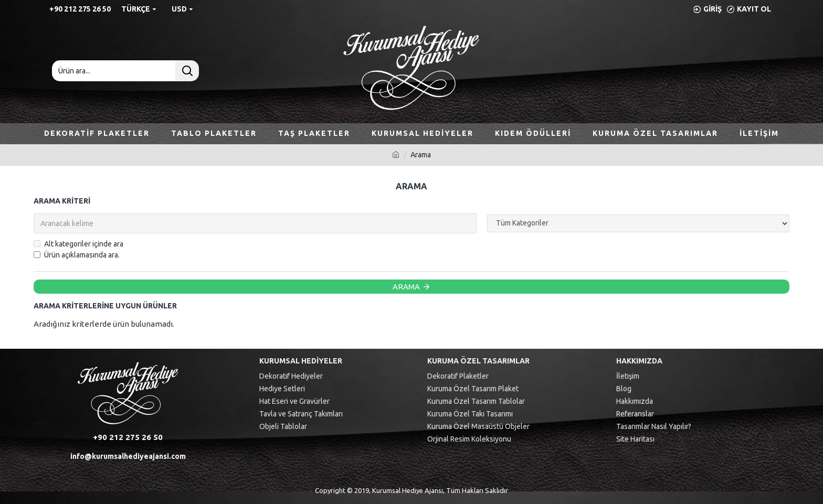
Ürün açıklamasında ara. (77, 255)
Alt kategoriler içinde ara (78, 244)
